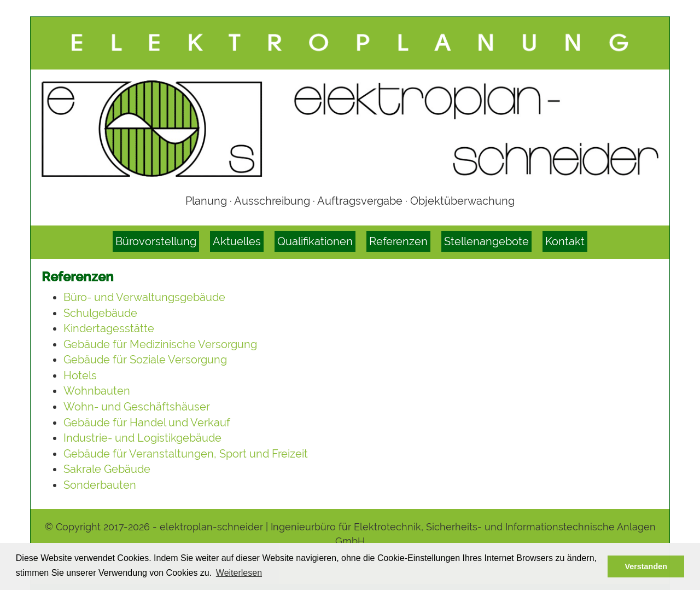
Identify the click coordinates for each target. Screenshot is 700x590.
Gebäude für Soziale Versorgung (145, 360)
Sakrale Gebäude (107, 469)
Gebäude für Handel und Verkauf (147, 423)
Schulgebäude (100, 313)
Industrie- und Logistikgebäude (142, 438)
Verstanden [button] (646, 566)
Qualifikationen (315, 241)
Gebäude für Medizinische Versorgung (160, 344)
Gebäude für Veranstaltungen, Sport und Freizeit (186, 454)
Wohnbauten (97, 391)
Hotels (80, 375)
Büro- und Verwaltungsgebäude (144, 297)
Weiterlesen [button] (239, 573)
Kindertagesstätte (109, 328)
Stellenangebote (486, 241)
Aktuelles (237, 241)
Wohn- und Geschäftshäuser (137, 407)
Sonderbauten (100, 485)
